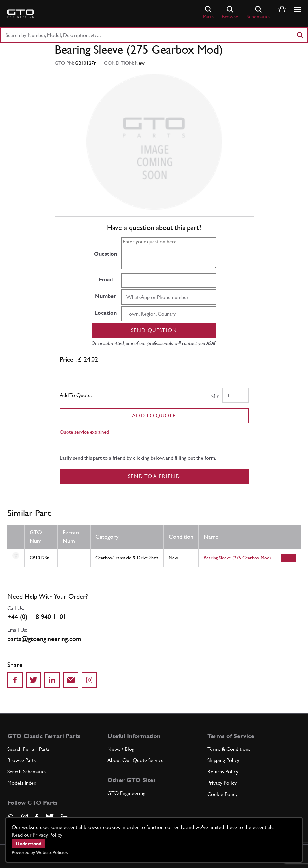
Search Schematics (27, 772)
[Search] (300, 35)
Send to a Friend (154, 476)
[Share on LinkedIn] (52, 680)
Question (106, 254)
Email (106, 280)
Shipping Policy (223, 760)
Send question (154, 330)
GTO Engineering (126, 793)
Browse (230, 13)
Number (106, 296)
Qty (215, 395)
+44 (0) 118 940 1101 (37, 617)
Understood (29, 844)
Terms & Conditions (229, 749)
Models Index (22, 783)
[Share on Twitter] (33, 680)
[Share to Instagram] (89, 680)
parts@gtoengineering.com (44, 639)
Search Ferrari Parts (29, 749)
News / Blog (121, 749)
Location (106, 313)
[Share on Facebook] (15, 680)
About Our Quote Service (136, 760)
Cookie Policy (222, 794)
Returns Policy (223, 772)
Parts (208, 13)
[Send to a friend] (71, 680)
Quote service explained (84, 432)
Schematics (258, 13)
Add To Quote (154, 415)
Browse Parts (22, 760)
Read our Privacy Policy (37, 835)
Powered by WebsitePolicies (40, 852)
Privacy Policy (222, 783)
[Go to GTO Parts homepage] (21, 14)
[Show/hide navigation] (297, 9)
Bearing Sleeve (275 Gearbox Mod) (237, 558)
